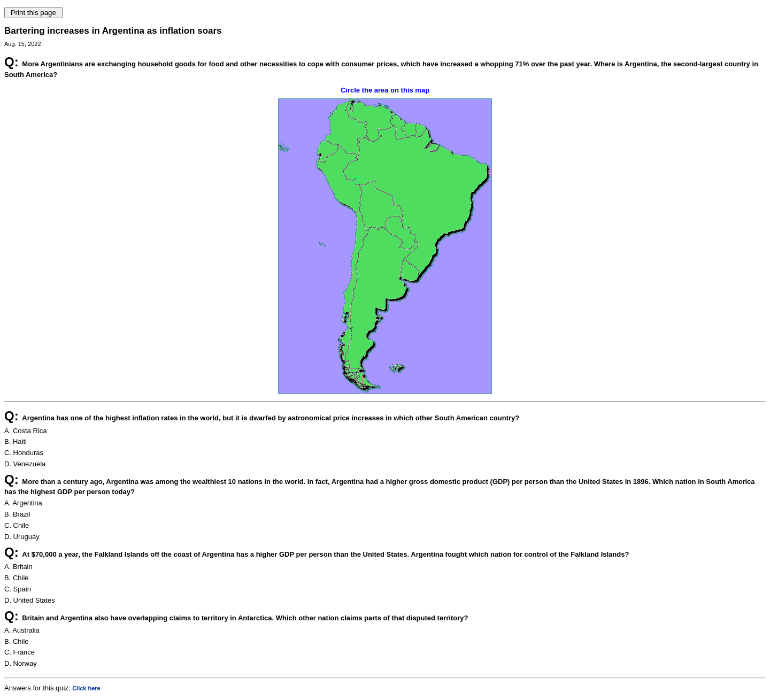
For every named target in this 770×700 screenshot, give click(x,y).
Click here (86, 688)
